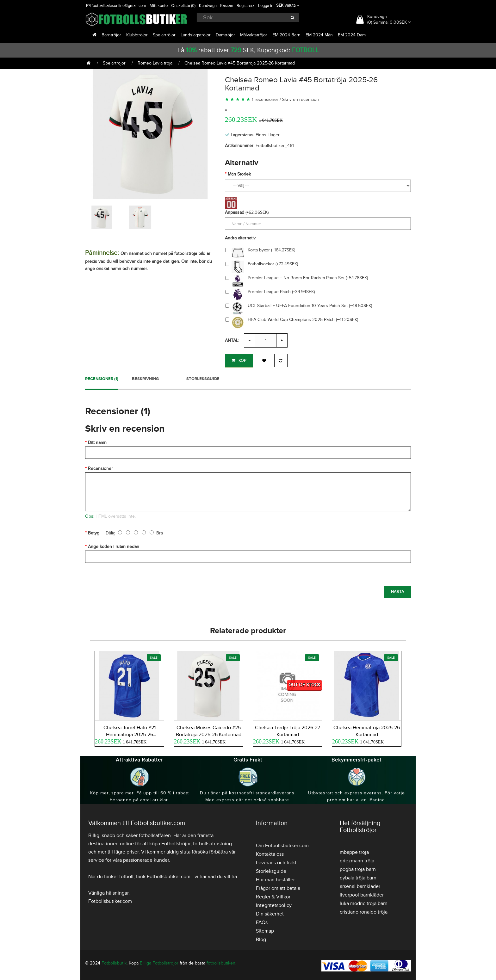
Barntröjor (111, 35)
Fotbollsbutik (114, 962)
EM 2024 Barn (286, 35)
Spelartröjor (164, 35)
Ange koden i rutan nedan (114, 546)
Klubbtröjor (137, 35)
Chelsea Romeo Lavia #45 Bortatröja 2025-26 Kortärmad (240, 63)
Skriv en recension (301, 99)
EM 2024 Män (319, 35)
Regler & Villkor (273, 896)
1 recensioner (265, 99)
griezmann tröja (357, 860)
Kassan (227, 6)
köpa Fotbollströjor (170, 843)
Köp (239, 361)
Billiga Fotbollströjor (159, 962)
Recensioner (100, 468)
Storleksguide (203, 378)
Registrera (246, 6)
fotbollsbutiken (221, 962)
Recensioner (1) (102, 378)
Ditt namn (97, 442)
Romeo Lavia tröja (155, 63)
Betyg (94, 532)
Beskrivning (145, 378)
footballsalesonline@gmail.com (116, 6)
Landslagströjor (196, 35)
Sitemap (265, 930)
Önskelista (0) (183, 6)
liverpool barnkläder (362, 894)
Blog (261, 939)
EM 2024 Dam (352, 35)
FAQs (262, 921)
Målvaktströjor (254, 35)
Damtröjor (225, 35)
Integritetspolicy (274, 904)
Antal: (232, 340)
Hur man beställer (275, 879)
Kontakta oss (270, 853)
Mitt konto (159, 6)
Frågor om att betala (278, 887)
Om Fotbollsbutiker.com (282, 845)
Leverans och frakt (276, 862)
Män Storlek (239, 174)
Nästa (398, 591)
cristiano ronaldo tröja (364, 911)
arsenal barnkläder (360, 885)
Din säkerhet (270, 913)
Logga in (266, 6)
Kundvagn (208, 6)
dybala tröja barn (358, 877)
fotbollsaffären (155, 835)
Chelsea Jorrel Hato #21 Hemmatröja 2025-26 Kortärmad (130, 734)
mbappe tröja (354, 851)
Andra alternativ (240, 238)
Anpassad (235, 212)
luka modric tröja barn (364, 903)
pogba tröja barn (358, 868)
